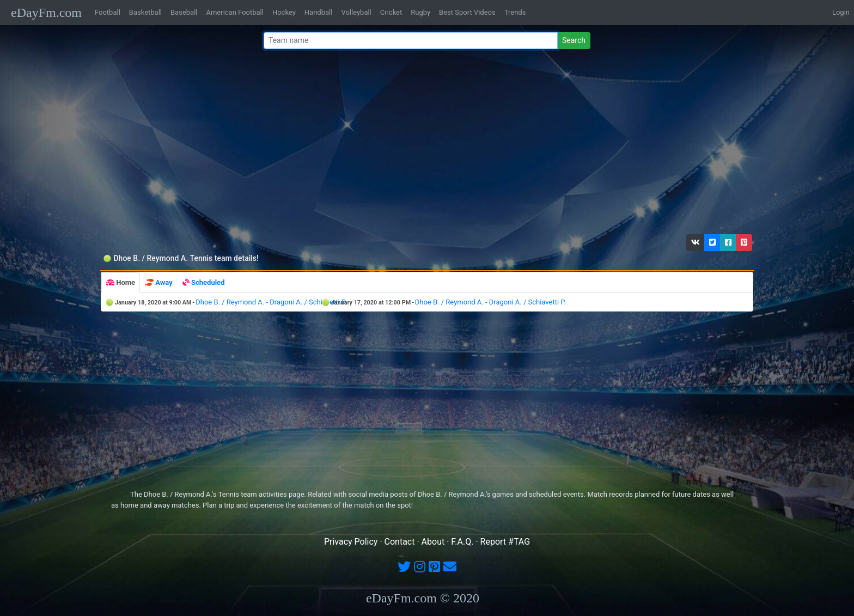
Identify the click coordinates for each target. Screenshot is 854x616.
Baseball (184, 12)
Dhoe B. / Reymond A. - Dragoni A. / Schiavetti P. (271, 302)
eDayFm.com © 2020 (423, 598)
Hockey (284, 12)
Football (108, 12)
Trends (515, 12)
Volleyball (356, 12)
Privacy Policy (351, 542)
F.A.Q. (462, 542)
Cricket (391, 12)
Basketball (145, 12)
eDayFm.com (46, 13)
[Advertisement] (424, 144)
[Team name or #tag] (411, 41)
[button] (696, 243)
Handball (319, 12)
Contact (400, 542)
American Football (234, 12)
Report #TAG (505, 542)
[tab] (121, 283)
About (433, 542)
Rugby (420, 12)
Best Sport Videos (467, 12)
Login (841, 12)
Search (574, 40)
